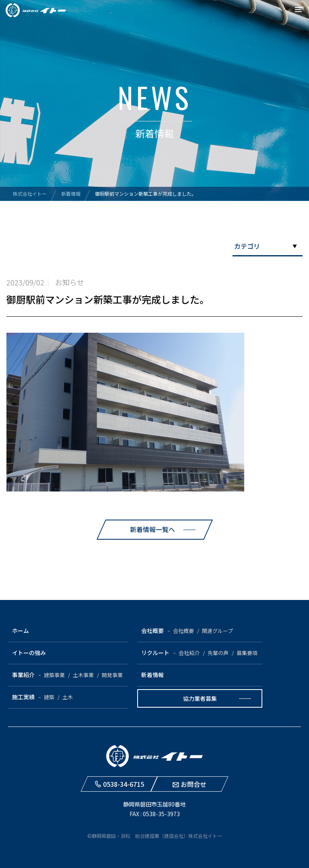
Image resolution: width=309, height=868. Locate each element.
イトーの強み (29, 653)
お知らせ (70, 282)
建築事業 (54, 675)
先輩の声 (218, 653)
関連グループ (217, 631)
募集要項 (247, 653)
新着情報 (152, 675)
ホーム (21, 631)
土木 (68, 697)
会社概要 (152, 631)
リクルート (155, 653)
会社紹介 (189, 653)
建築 (49, 697)
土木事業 (83, 675)
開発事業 (112, 675)
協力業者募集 (200, 698)
